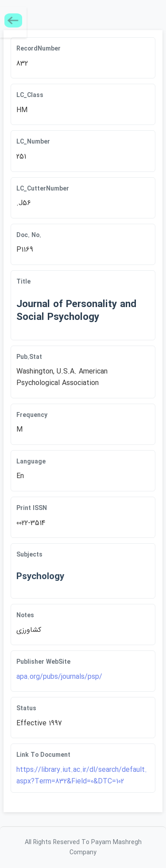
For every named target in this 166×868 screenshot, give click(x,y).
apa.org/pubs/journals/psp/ (59, 677)
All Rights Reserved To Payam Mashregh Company (83, 847)
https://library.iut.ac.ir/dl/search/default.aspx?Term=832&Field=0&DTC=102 (82, 776)
